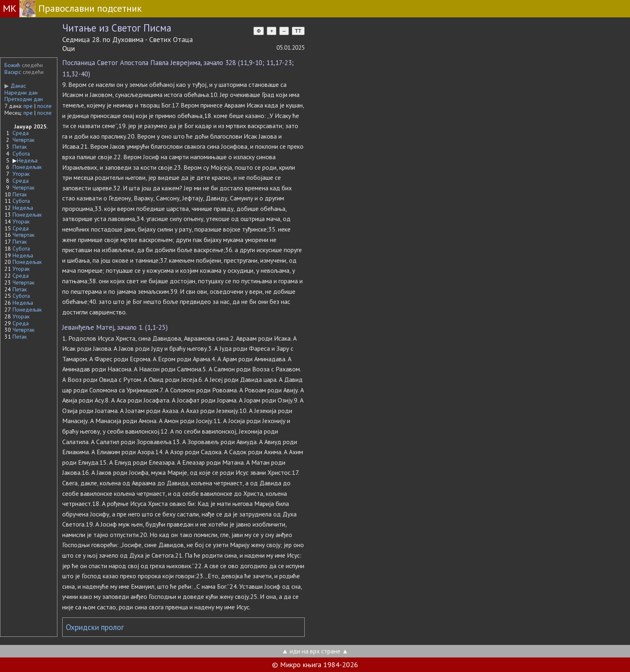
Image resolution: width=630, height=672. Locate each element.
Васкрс (13, 72)
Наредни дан (21, 93)
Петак (20, 147)
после (44, 106)
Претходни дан (24, 99)
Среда (21, 133)
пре (28, 106)
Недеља (27, 160)
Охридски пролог (95, 627)
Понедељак (27, 167)
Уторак (21, 174)
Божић (12, 65)
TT (298, 31)
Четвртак (23, 140)
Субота (21, 154)
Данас (15, 86)
